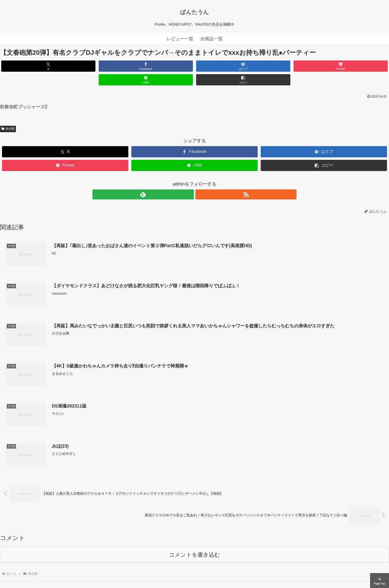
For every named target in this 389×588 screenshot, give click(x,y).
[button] (358, 66)
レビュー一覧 (180, 39)
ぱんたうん (194, 12)
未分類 (8, 115)
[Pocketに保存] (227, 66)
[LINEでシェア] (293, 66)
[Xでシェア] (31, 66)
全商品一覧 (212, 39)
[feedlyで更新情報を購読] (189, 181)
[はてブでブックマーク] (162, 66)
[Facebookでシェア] (96, 66)
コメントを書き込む (194, 542)
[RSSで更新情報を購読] (200, 181)
